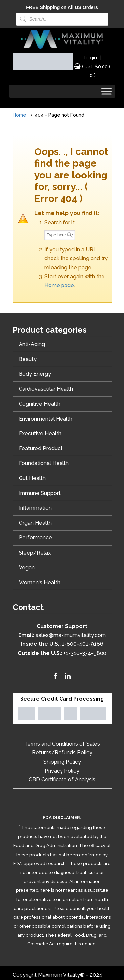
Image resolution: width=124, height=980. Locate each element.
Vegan (27, 568)
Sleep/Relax (35, 553)
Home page (59, 285)
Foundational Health (44, 463)
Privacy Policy (62, 771)
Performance (35, 538)
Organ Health (35, 523)
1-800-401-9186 (83, 644)
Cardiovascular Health (46, 389)
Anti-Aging (32, 344)
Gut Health (32, 478)
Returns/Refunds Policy (62, 753)
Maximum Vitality (62, 40)
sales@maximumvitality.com (71, 635)
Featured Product (41, 448)
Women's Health (40, 582)
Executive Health (40, 434)
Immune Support (40, 493)
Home (20, 115)
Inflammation (35, 508)
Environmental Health (46, 419)
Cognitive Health (40, 404)
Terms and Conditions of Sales (62, 744)
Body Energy (35, 374)
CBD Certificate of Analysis (62, 780)
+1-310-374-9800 (85, 653)
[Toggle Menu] (106, 91)
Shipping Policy (62, 762)
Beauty (28, 359)
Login (90, 58)
